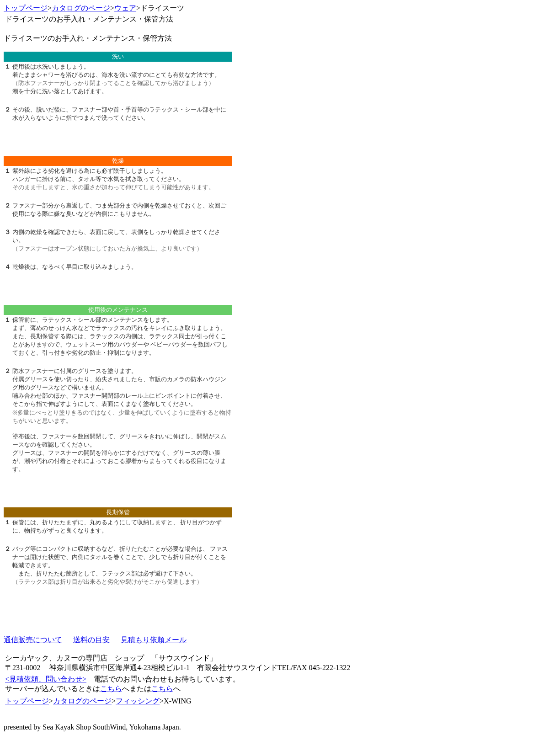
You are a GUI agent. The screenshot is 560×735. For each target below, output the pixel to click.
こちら (111, 689)
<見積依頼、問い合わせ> (46, 679)
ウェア (125, 8)
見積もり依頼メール (154, 640)
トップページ (26, 8)
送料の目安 (91, 640)
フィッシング (138, 701)
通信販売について (33, 640)
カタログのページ (81, 8)
